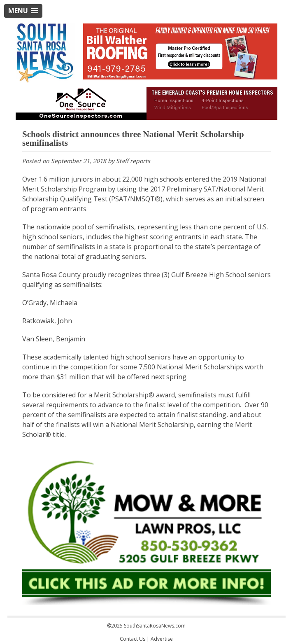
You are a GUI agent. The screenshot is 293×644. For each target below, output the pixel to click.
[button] (23, 11)
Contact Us (133, 639)
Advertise (162, 639)
